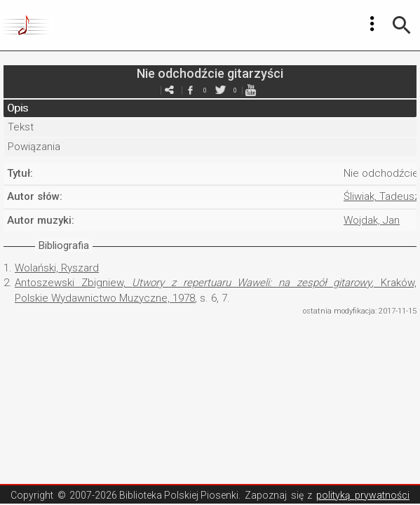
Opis (18, 108)
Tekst (21, 127)
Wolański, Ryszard (57, 268)
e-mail (170, 90)
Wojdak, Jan (372, 220)
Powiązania (34, 147)
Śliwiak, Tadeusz (382, 196)
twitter (221, 90)
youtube (251, 90)
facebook (191, 90)
